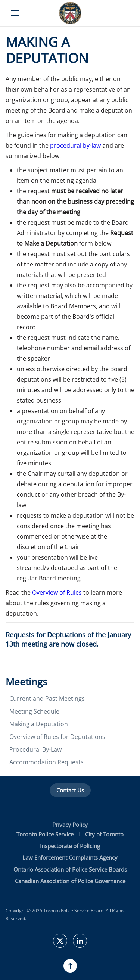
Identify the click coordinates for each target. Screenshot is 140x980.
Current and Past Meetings (47, 699)
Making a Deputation (39, 724)
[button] (15, 13)
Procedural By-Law (35, 749)
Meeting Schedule (34, 711)
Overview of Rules (57, 592)
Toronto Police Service (45, 834)
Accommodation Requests (46, 762)
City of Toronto (104, 834)
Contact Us (70, 790)
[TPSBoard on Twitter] (60, 941)
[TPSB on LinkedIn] (80, 941)
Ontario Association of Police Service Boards (70, 869)
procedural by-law (75, 145)
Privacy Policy (70, 825)
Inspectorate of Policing (70, 846)
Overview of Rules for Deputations (57, 737)
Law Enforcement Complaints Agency (70, 857)
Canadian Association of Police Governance (70, 881)
